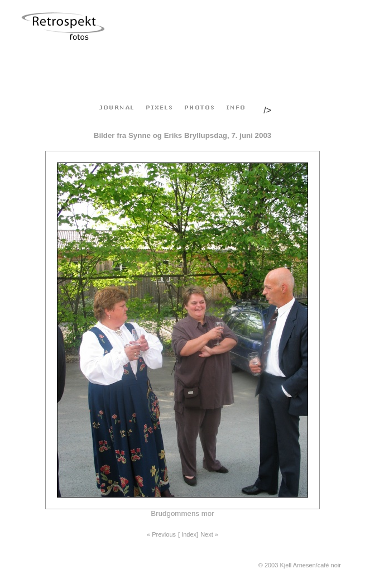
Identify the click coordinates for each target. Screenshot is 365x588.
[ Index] (188, 534)
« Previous (161, 534)
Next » (209, 534)
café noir (329, 565)
